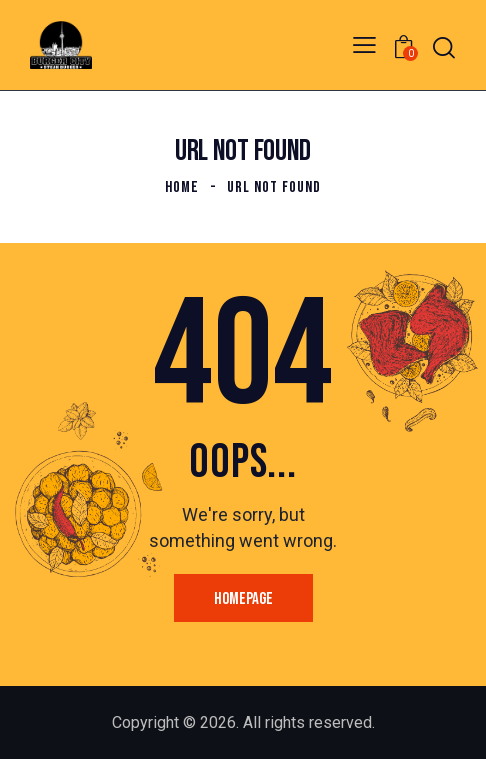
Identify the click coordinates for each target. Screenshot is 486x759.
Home (182, 187)
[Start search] (443, 47)
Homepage (243, 599)
